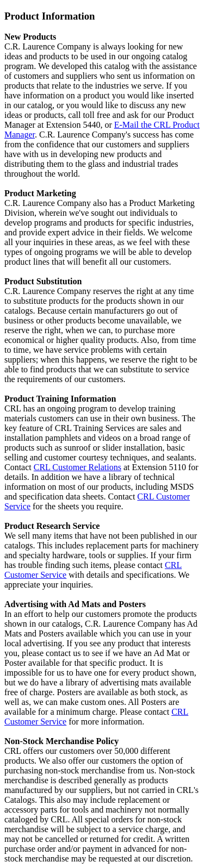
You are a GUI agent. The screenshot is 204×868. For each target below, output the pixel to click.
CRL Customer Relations (78, 467)
